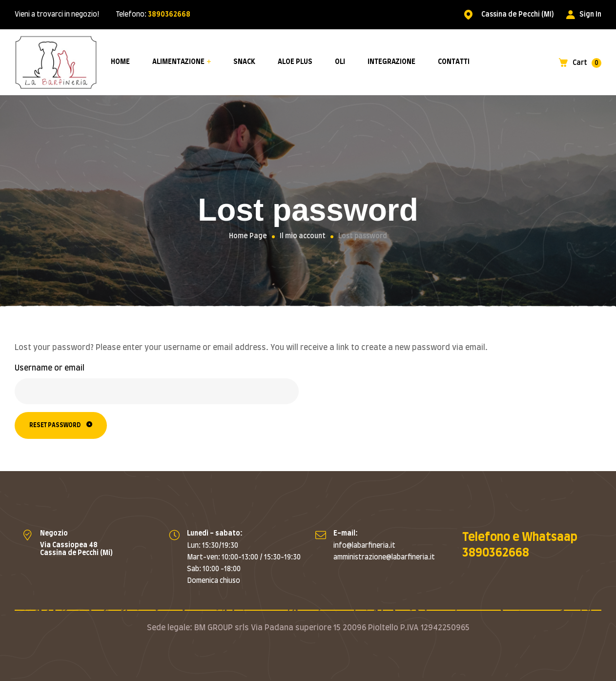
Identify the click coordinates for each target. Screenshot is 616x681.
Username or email (50, 368)
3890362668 (169, 15)
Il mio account (303, 236)
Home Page (248, 236)
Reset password (55, 425)
